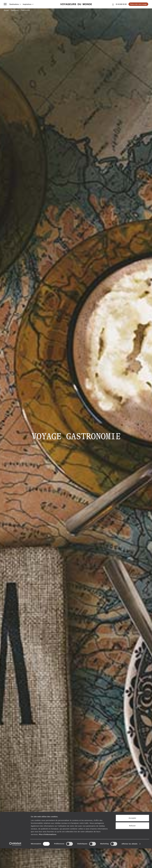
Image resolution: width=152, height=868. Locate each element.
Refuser (132, 692)
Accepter (132, 685)
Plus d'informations (48, 701)
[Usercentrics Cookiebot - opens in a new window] (15, 711)
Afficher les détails (129, 710)
